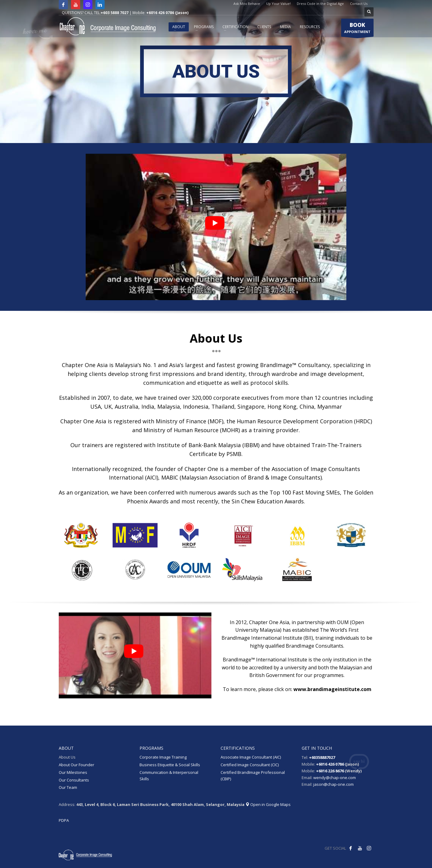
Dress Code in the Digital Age (320, 4)
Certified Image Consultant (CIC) (250, 765)
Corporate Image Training (163, 757)
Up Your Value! (278, 4)
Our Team (68, 787)
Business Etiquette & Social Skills (170, 765)
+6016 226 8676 (330, 771)
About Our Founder (76, 765)
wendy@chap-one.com (335, 778)
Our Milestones (73, 772)
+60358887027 (322, 757)
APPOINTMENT (357, 29)
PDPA (64, 820)
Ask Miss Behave (247, 4)
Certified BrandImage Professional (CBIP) (253, 776)
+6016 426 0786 (330, 764)
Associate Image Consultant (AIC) (251, 757)
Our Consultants (74, 780)
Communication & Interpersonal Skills (169, 776)
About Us (67, 757)
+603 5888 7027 (115, 13)
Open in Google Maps (268, 804)
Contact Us (359, 4)
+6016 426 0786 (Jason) (167, 13)
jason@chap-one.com (333, 784)
